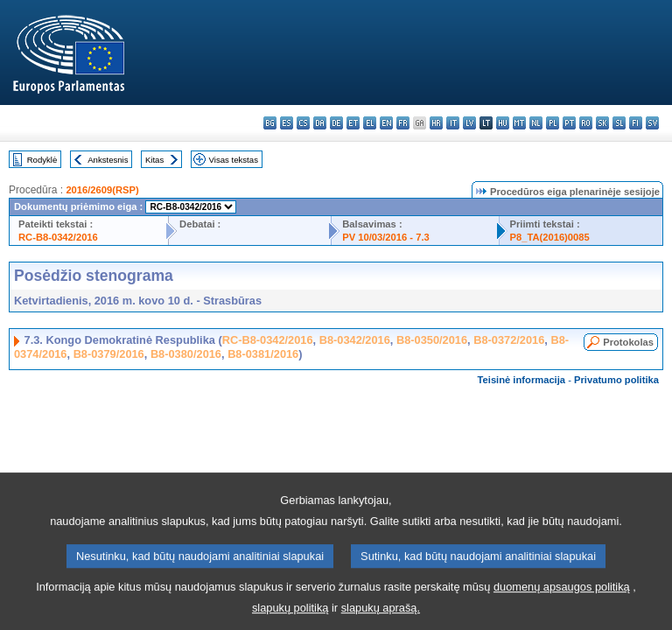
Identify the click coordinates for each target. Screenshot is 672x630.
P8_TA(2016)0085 (550, 237)
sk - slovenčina (602, 123)
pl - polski (553, 123)
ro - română (586, 123)
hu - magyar (503, 123)
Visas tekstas (234, 160)
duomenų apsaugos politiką (562, 599)
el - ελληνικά (370, 123)
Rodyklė (42, 160)
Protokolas (628, 342)
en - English (386, 123)
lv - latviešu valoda (469, 123)
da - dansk (320, 123)
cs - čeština (303, 123)
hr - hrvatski (436, 123)
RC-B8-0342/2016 (58, 237)
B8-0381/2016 (263, 354)
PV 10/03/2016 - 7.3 (386, 237)
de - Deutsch (336, 123)
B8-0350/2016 (432, 340)
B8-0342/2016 (355, 340)
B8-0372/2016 (509, 340)
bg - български (270, 123)
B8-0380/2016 (186, 354)
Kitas (154, 160)
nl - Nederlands (536, 123)
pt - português (569, 123)
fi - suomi (636, 123)
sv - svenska (652, 123)
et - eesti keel (353, 123)
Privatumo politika (616, 380)
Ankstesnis (108, 160)
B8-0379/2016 (109, 354)
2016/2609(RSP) (102, 190)
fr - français (403, 123)
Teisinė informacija (522, 380)
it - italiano (453, 123)
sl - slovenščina (619, 123)
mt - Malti (519, 123)
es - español (287, 123)
